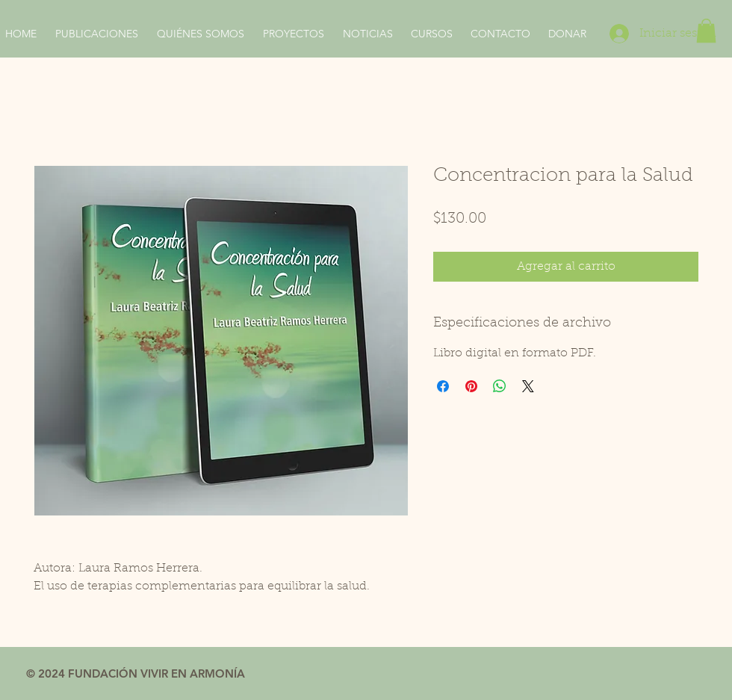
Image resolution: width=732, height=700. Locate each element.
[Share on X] (528, 386)
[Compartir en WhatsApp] (500, 386)
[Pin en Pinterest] (471, 386)
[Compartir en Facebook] (443, 386)
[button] (706, 31)
